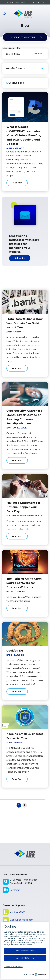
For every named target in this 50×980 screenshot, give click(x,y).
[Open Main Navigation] (44, 14)
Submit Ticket (18, 928)
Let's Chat (15, 890)
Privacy (24, 957)
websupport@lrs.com (22, 920)
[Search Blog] (36, 54)
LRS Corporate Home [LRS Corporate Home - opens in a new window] (16, 2)
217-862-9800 (17, 912)
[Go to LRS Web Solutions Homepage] (23, 14)
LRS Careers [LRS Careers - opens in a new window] (38, 2)
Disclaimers (10, 957)
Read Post (17, 184)
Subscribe (20, 258)
